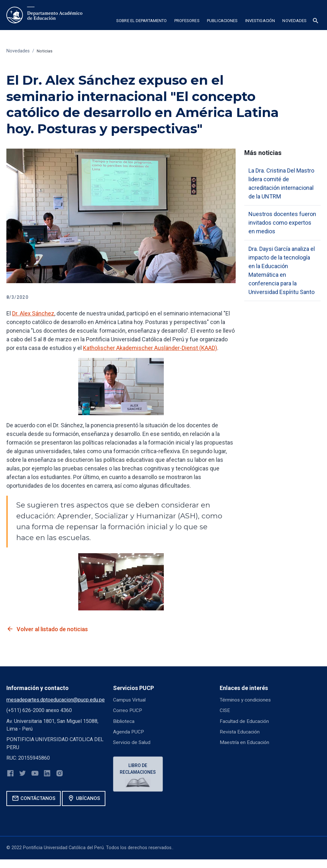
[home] (44, 15)
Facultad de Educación (245, 721)
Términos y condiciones (246, 700)
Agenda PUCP (129, 732)
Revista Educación (240, 732)
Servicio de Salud (133, 742)
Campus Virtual (130, 700)
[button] (141, 22)
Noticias (45, 51)
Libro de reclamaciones (139, 769)
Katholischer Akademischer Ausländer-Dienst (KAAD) (150, 348)
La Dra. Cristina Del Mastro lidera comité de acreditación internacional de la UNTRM (281, 183)
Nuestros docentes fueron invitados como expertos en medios (282, 223)
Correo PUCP (128, 710)
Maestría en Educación (245, 742)
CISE (225, 710)
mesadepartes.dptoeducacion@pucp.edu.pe (56, 700)
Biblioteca (124, 721)
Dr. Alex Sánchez (33, 313)
